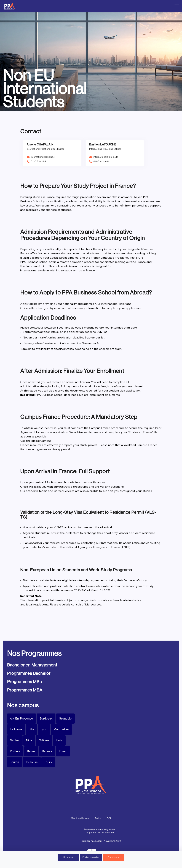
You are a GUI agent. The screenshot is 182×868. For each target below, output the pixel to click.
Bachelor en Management (32, 665)
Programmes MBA (25, 690)
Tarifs (98, 818)
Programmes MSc (24, 682)
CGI (109, 818)
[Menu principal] (177, 6)
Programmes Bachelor (29, 673)
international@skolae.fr (43, 157)
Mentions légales (80, 818)
